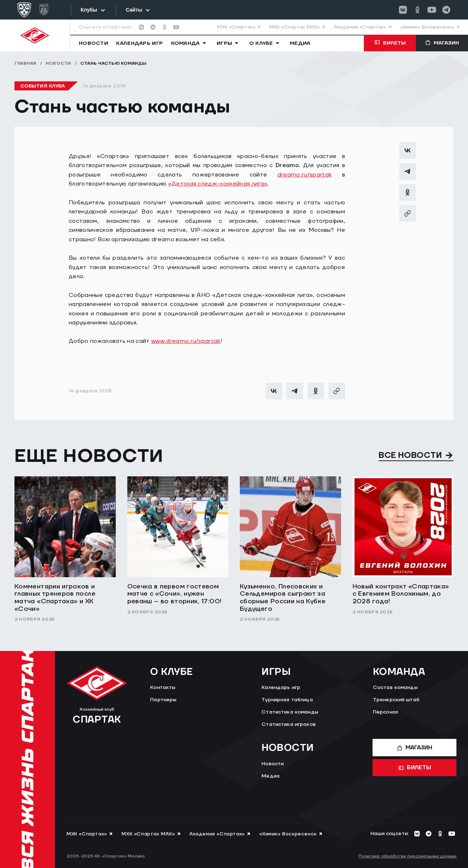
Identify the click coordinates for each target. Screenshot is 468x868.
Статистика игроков (289, 724)
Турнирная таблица (287, 700)
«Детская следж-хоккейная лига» (218, 184)
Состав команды (395, 688)
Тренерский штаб (396, 700)
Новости (58, 63)
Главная (25, 63)
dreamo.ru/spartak (305, 175)
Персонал (386, 712)
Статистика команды (290, 712)
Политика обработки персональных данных (407, 856)
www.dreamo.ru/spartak (186, 341)
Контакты (163, 688)
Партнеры (163, 700)
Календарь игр (281, 688)
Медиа (271, 776)
